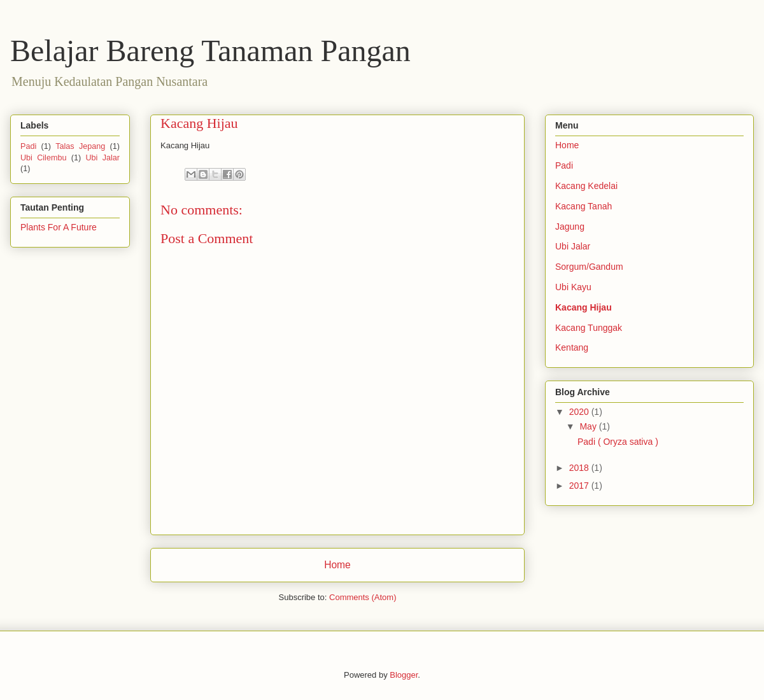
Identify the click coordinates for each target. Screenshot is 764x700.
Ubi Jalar (103, 158)
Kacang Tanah (584, 206)
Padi (28, 146)
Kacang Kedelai (586, 186)
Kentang (572, 347)
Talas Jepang (80, 146)
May (589, 426)
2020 (580, 412)
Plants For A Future (59, 227)
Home (337, 565)
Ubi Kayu (573, 287)
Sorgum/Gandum (589, 267)
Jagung (570, 227)
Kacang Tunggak (589, 328)
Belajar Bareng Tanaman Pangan (210, 51)
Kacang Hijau (584, 307)
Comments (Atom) (363, 597)
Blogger (404, 675)
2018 (580, 468)
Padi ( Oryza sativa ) (618, 442)
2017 (580, 486)
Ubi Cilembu (43, 158)
